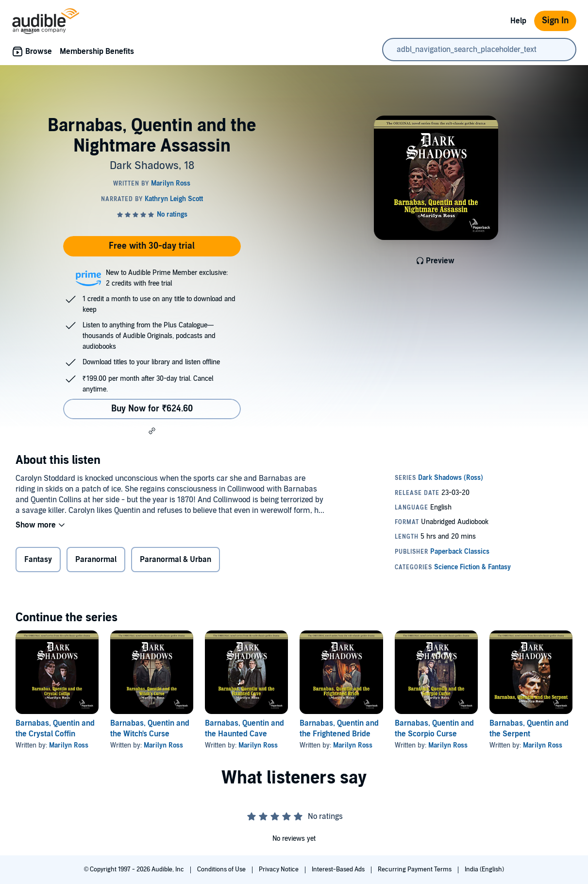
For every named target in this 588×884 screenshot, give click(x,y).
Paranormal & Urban (176, 560)
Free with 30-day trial (152, 246)
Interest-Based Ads (339, 869)
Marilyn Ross (69, 745)
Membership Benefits (97, 51)
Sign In (555, 21)
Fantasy (38, 560)
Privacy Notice (279, 869)
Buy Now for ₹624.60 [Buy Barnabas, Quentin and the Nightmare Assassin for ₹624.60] (152, 409)
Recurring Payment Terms (415, 869)
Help (518, 21)
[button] (152, 431)
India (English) (484, 869)
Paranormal (96, 560)
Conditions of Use (222, 869)
